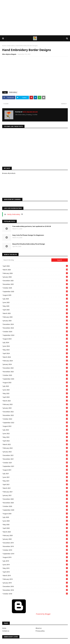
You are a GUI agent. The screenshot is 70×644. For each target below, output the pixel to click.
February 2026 (35, 273)
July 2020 (35, 517)
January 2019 (35, 583)
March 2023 (35, 401)
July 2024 (35, 342)
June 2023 (35, 390)
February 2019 (35, 579)
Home (4, 46)
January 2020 (35, 539)
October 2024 (35, 332)
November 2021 (35, 459)
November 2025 (35, 284)
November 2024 (35, 328)
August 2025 (35, 295)
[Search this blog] (27, 260)
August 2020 (35, 514)
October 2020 (35, 506)
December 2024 (35, 324)
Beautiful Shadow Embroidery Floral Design (29, 244)
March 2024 (35, 357)
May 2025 (35, 306)
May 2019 (35, 568)
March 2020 (35, 532)
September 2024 (35, 335)
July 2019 (35, 561)
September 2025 (35, 291)
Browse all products (9, 173)
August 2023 (35, 383)
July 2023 (35, 386)
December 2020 (35, 499)
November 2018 (35, 590)
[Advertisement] (35, 18)
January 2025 (35, 321)
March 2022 (35, 444)
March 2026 (35, 270)
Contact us (6, 631)
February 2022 (35, 448)
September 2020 (35, 510)
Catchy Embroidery (14, 214)
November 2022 (35, 415)
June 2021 (35, 477)
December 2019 (35, 543)
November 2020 (35, 503)
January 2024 (35, 364)
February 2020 (35, 535)
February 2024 (35, 361)
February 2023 (35, 404)
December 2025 (35, 281)
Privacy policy (40, 631)
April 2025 (35, 310)
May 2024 (35, 350)
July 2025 (35, 299)
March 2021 (35, 488)
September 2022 (35, 423)
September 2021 (35, 466)
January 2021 (35, 495)
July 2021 (35, 474)
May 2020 (35, 525)
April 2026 (35, 266)
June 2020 (35, 521)
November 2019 (35, 546)
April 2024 (35, 353)
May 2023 (35, 393)
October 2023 (35, 375)
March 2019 (35, 575)
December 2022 (35, 412)
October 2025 (35, 288)
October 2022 (35, 419)
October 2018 (35, 594)
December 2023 (35, 368)
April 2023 (35, 397)
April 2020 (35, 528)
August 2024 (35, 339)
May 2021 (35, 481)
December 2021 (35, 455)
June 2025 (35, 302)
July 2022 (35, 430)
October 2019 (35, 550)
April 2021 (35, 484)
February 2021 (35, 492)
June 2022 (35, 433)
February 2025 (35, 317)
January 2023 (35, 408)
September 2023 (35, 379)
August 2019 (35, 557)
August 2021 (35, 470)
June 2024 (35, 346)
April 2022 (35, 441)
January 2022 (35, 452)
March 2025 (35, 313)
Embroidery (11, 46)
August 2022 (35, 426)
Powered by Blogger (26, 614)
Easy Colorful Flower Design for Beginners (28, 235)
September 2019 (35, 554)
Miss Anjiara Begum (9, 54)
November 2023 (35, 372)
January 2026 (35, 277)
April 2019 (35, 572)
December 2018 (35, 586)
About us (39, 628)
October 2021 (35, 463)
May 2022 (35, 437)
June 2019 (35, 565)
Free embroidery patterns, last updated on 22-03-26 (32, 226)
